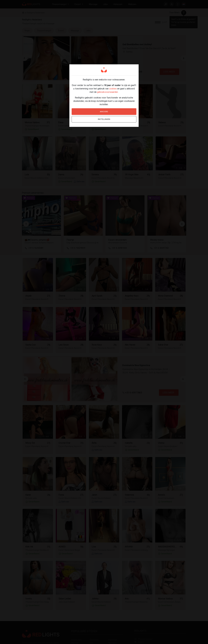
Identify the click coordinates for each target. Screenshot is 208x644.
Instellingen (104, 119)
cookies (113, 89)
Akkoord (104, 112)
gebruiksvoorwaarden (107, 92)
